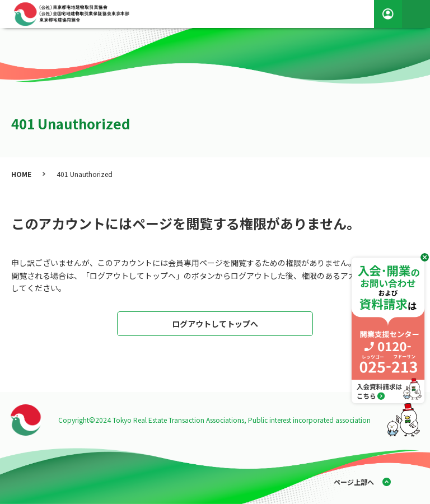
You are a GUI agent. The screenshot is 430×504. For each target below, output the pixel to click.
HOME (21, 174)
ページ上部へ (354, 482)
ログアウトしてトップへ (215, 324)
